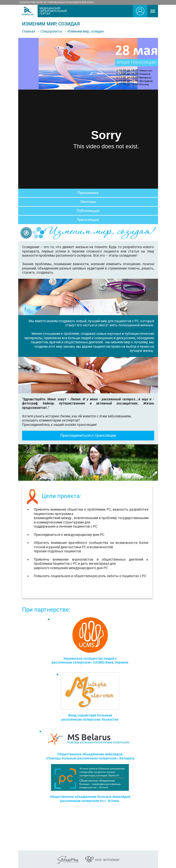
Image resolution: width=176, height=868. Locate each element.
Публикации (88, 211)
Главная (29, 31)
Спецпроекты (51, 31)
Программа (88, 193)
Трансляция (88, 220)
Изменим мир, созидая (86, 31)
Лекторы (88, 202)
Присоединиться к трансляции (88, 435)
